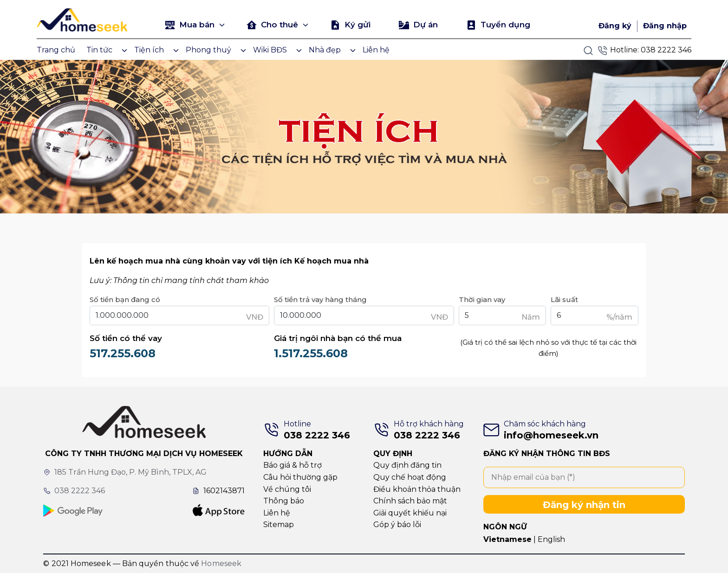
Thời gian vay (482, 299)
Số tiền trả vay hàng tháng (320, 299)
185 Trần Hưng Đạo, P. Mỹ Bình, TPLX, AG (130, 472)
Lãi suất (564, 299)
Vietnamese (507, 539)
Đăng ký (615, 26)
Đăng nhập (665, 26)
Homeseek (221, 563)
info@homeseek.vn (551, 435)
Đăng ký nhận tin (584, 505)
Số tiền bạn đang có (125, 299)
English (551, 539)
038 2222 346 (666, 50)
